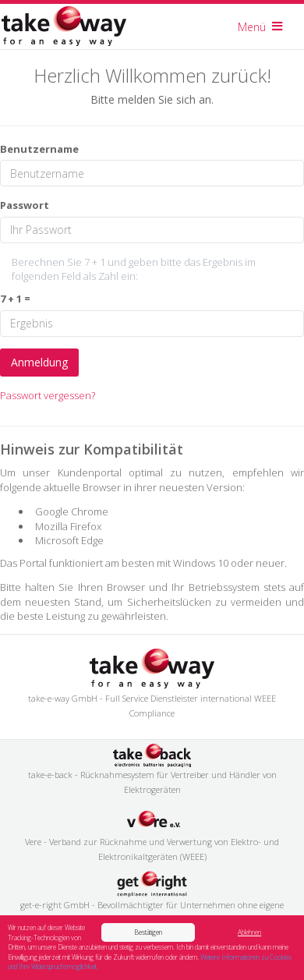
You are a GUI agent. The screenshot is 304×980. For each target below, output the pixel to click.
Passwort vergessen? (48, 395)
